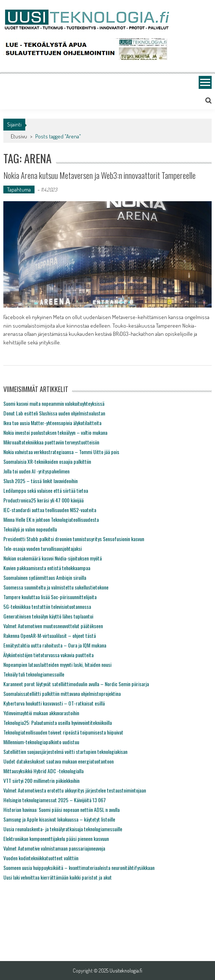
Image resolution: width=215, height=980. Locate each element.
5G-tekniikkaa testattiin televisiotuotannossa (47, 606)
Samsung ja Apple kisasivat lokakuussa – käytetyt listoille (59, 819)
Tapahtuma (19, 189)
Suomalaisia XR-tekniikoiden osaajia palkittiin (47, 461)
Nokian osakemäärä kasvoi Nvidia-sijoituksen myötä (53, 558)
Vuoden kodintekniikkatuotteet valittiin (41, 858)
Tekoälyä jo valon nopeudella (30, 529)
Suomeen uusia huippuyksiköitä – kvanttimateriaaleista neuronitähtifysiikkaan (79, 867)
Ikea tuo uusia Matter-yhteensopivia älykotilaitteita (52, 423)
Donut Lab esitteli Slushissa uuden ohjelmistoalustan (54, 413)
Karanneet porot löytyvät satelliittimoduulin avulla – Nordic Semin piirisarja (76, 684)
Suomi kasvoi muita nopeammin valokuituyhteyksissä (54, 403)
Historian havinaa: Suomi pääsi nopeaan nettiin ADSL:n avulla (61, 809)
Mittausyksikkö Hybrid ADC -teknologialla (43, 771)
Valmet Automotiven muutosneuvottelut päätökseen (53, 626)
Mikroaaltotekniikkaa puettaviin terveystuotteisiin (51, 442)
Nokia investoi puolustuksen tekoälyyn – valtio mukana (55, 432)
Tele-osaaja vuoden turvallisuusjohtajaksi (43, 548)
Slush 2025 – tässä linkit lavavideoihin (40, 481)
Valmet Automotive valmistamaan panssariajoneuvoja (54, 848)
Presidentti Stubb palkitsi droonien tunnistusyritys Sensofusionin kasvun (74, 539)
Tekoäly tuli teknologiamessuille (34, 674)
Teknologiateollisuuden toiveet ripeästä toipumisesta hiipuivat (63, 732)
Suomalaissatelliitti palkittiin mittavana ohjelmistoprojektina (62, 693)
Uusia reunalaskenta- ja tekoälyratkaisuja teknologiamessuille (63, 829)
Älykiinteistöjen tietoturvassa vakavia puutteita (48, 655)
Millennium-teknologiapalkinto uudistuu (41, 742)
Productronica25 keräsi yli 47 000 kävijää (43, 500)
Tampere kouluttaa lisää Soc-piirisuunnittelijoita (50, 597)
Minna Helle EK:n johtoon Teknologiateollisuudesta (51, 519)
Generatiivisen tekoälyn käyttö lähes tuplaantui (48, 616)
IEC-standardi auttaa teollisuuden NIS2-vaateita (50, 510)
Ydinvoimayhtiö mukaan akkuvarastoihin (41, 713)
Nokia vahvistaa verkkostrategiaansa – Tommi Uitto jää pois (61, 452)
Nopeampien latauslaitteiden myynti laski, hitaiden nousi (57, 664)
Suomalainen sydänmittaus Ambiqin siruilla (45, 577)
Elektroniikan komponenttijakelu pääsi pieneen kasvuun (56, 838)
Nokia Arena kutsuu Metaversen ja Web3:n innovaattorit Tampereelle (100, 175)
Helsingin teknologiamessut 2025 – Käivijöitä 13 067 (55, 800)
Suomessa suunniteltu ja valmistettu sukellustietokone (56, 587)
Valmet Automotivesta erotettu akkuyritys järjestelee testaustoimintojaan (75, 790)
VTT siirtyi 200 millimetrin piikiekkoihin (41, 780)
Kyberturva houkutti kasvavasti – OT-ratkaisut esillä (54, 703)
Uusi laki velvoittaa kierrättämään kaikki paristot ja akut (58, 877)
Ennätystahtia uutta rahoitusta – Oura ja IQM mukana (55, 645)
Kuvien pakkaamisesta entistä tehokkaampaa (47, 568)
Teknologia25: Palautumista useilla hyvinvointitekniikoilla (58, 722)
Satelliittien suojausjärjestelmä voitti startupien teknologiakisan (65, 751)
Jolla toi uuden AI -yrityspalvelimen (36, 471)
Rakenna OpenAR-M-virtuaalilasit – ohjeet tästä (50, 635)
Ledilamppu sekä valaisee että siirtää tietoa (46, 490)
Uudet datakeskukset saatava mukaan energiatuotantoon (58, 761)
